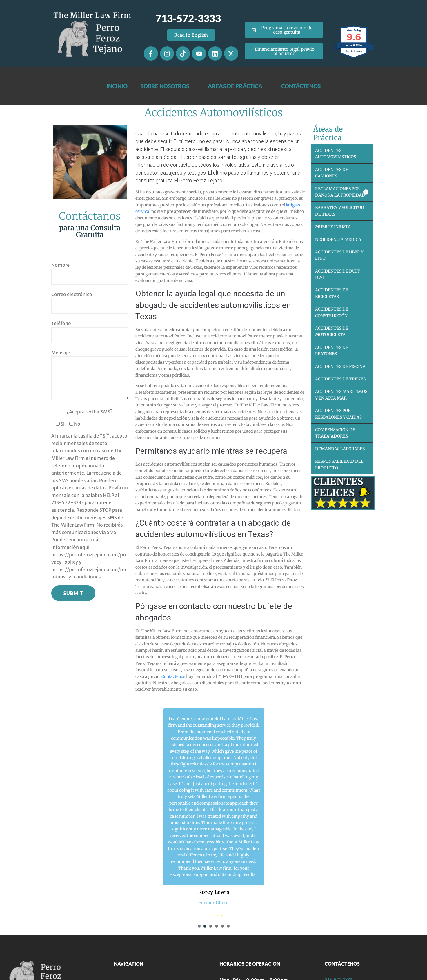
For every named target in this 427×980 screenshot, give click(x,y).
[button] (342, 192)
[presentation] (199, 926)
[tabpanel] (214, 812)
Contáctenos (173, 676)
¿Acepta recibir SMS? (90, 412)
